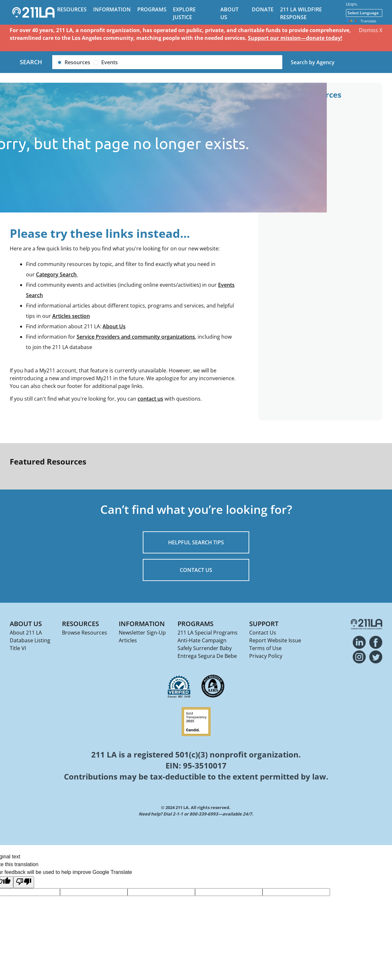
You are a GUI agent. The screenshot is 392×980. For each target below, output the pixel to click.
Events (110, 62)
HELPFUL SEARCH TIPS (196, 542)
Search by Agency (313, 62)
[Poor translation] (24, 882)
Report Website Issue (275, 640)
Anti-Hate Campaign (202, 640)
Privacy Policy (266, 656)
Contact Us (263, 633)
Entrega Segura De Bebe (207, 656)
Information (112, 9)
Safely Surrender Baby (205, 648)
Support (264, 624)
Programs (152, 9)
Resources (72, 9)
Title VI (18, 648)
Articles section (71, 316)
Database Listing (30, 640)
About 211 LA (26, 633)
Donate (263, 9)
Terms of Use (265, 648)
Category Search (57, 274)
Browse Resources (85, 633)
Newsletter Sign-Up (142, 633)
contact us (150, 399)
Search (31, 62)
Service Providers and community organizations (136, 337)
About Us (114, 326)
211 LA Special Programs (208, 633)
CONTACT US (196, 570)
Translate (361, 21)
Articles (128, 640)
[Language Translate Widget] (364, 13)
